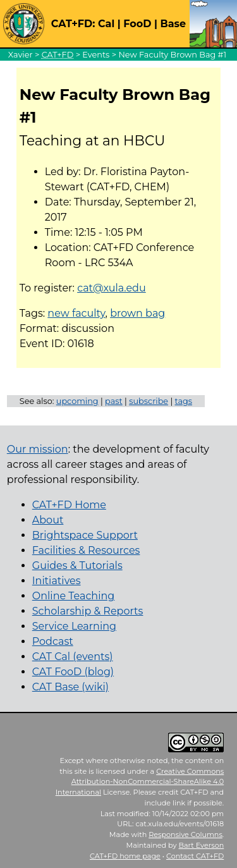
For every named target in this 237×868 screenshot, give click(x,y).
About (48, 520)
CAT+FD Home (69, 505)
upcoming (77, 401)
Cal (106, 24)
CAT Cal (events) (73, 657)
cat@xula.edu (112, 288)
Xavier (21, 55)
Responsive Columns (185, 834)
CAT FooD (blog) (73, 672)
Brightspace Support (85, 535)
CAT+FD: (73, 24)
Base (173, 24)
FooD (137, 24)
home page (125, 856)
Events (96, 55)
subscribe (149, 401)
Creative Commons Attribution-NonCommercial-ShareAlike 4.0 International (140, 782)
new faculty (76, 313)
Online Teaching (73, 596)
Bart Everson (202, 845)
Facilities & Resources (86, 550)
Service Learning (74, 626)
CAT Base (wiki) (70, 687)
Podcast (53, 641)
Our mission (38, 449)
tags (184, 401)
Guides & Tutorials (77, 565)
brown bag (137, 313)
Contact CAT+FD (195, 856)
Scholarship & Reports (88, 611)
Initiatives (57, 581)
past (114, 401)
